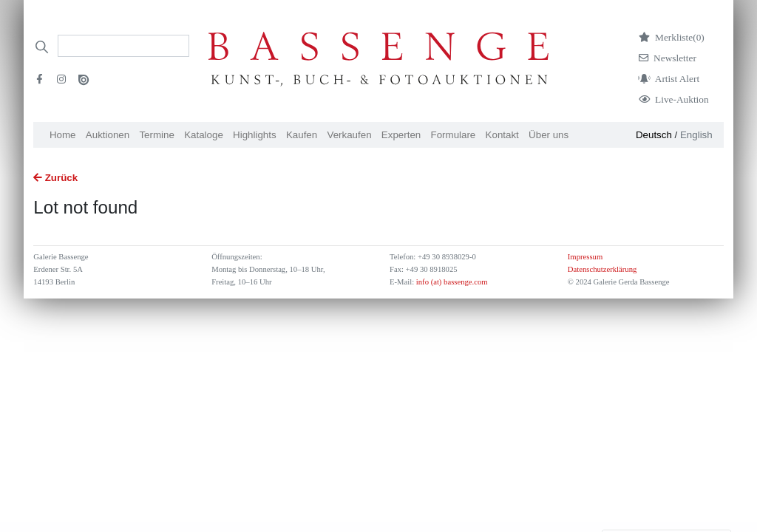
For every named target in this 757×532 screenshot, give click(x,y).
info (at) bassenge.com (451, 282)
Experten (401, 135)
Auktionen (108, 135)
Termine (156, 135)
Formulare (454, 135)
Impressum (585, 257)
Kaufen (302, 135)
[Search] (123, 46)
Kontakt (502, 135)
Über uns (549, 135)
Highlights (255, 135)
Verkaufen (350, 135)
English (696, 135)
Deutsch (654, 135)
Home (63, 135)
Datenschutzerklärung (602, 269)
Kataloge (204, 135)
